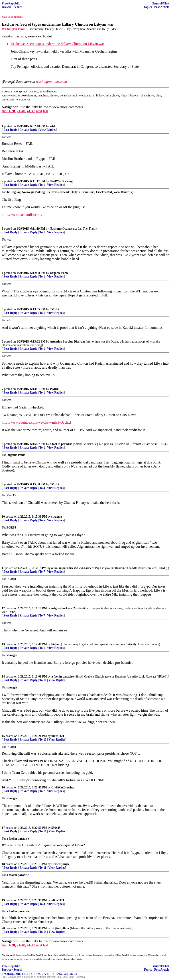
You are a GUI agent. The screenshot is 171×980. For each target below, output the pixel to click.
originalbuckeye (62, 608)
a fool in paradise (61, 444)
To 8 (42, 904)
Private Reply (28, 130)
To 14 (43, 932)
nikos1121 (58, 736)
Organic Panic (59, 273)
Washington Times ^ (15, 29)
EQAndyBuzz (60, 928)
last (45, 111)
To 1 (42, 185)
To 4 (42, 488)
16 (3, 787)
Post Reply (10, 130)
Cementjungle (61, 864)
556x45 (54, 309)
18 (3, 864)
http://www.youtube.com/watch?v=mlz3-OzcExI (37, 422)
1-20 (12, 111)
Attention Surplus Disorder (68, 342)
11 (3, 568)
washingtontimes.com (51, 82)
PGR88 (55, 389)
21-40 (21, 111)
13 (3, 644)
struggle (57, 517)
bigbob (56, 644)
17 (3, 828)
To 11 (43, 868)
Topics (148, 7)
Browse (7, 7)
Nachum (55, 229)
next (39, 111)
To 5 (42, 520)
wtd (52, 126)
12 (3, 608)
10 (3, 517)
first (5, 111)
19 (3, 900)
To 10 (43, 680)
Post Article (162, 7)
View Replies (48, 130)
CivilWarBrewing (61, 181)
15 (3, 736)
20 (3, 928)
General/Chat (160, 3)
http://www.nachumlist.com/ (22, 215)
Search (18, 7)
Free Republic (11, 3)
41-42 (31, 111)
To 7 (42, 572)
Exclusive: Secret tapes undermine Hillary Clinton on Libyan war (57, 44)
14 (3, 677)
